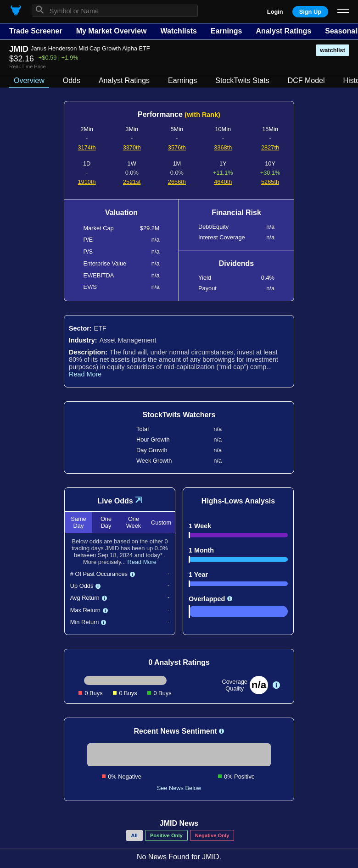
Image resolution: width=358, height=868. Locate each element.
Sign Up (310, 12)
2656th (177, 182)
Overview (29, 80)
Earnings (226, 31)
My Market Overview (112, 31)
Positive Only (166, 835)
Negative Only (212, 835)
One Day (106, 522)
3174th (87, 147)
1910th (87, 182)
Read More (85, 374)
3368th (223, 147)
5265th (270, 182)
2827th (270, 147)
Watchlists (178, 31)
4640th (223, 182)
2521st (132, 182)
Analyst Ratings (283, 31)
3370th (132, 147)
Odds (72, 80)
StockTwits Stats (242, 80)
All (134, 835)
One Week (134, 522)
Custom (161, 522)
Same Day (78, 522)
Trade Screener (36, 31)
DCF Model (306, 80)
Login (275, 12)
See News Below (179, 788)
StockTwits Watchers (179, 415)
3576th (177, 147)
